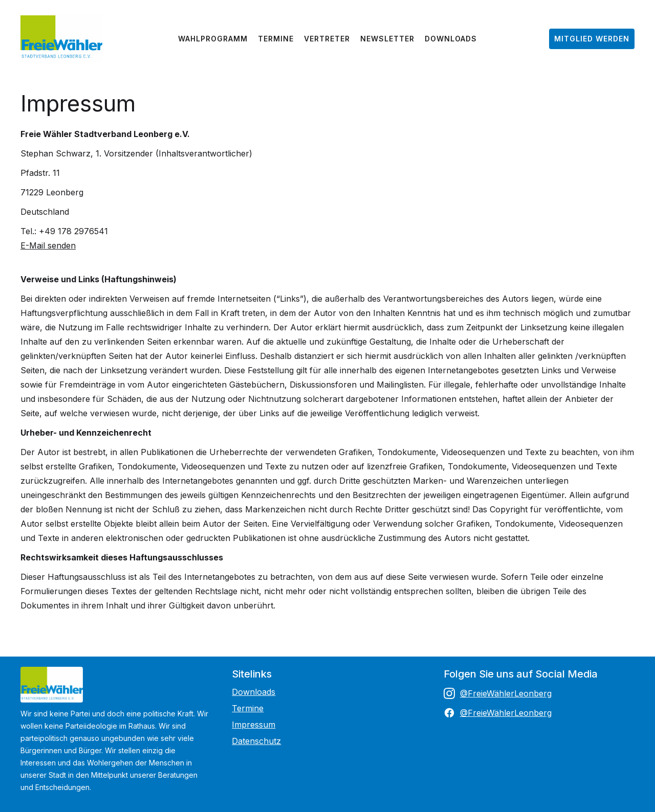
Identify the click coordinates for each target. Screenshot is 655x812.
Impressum (254, 725)
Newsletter (387, 39)
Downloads (451, 39)
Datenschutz (256, 741)
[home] (61, 39)
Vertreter (327, 39)
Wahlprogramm (213, 39)
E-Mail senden (48, 245)
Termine (276, 39)
